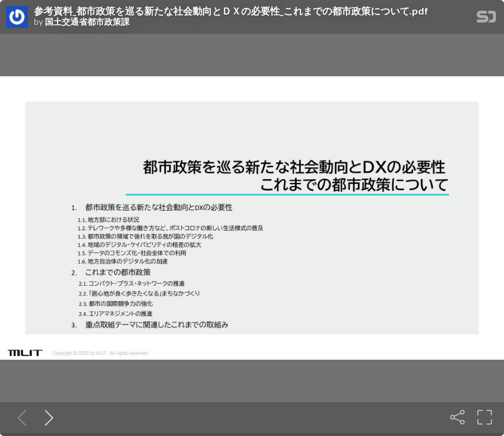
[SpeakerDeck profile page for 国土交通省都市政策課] (17, 18)
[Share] (457, 417)
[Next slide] (47, 417)
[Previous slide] (19, 417)
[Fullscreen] (485, 417)
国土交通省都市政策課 (87, 22)
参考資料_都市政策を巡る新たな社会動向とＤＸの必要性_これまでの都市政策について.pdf (231, 11)
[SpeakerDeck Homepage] (486, 19)
